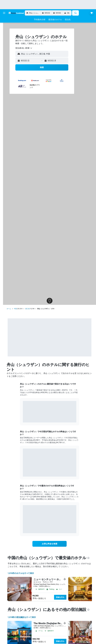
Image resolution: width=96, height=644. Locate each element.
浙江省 (33, 309)
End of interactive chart (26, 419)
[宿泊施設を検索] (4, 25)
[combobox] (29, 48)
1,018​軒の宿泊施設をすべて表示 (27, 627)
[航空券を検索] (4, 20)
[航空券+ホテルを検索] (4, 36)
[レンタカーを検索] (4, 30)
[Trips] (4, 48)
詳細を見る (66, 602)
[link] (52, 544)
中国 (21, 309)
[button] (4, 13)
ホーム (14, 309)
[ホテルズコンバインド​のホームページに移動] (16, 13)
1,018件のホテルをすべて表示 (26, 578)
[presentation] (19, 563)
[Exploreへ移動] (4, 41)
